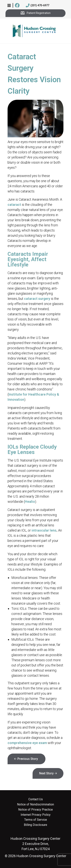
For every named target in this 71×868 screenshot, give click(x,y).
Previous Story (28, 759)
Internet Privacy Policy (36, 815)
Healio (30, 502)
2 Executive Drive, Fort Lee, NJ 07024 (35, 844)
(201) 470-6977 (37, 6)
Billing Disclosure (35, 825)
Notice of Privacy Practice (35, 810)
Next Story (46, 773)
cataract (14, 205)
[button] (9, 5)
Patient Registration (35, 13)
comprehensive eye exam (27, 743)
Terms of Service (36, 820)
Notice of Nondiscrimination (35, 804)
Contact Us (36, 799)
